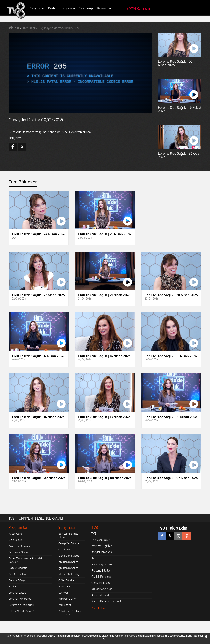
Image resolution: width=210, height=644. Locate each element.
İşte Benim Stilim (68, 562)
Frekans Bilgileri (101, 570)
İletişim (96, 558)
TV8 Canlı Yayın (139, 9)
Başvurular (104, 8)
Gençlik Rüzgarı (18, 580)
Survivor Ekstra (17, 593)
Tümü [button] (119, 8)
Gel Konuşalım (17, 574)
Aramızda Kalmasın (20, 546)
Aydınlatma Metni (103, 595)
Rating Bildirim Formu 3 (106, 601)
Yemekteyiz (65, 605)
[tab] (23, 183)
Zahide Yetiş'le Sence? (21, 611)
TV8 (94, 534)
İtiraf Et (13, 586)
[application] (80, 73)
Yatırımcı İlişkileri (102, 546)
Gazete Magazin (18, 568)
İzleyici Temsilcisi (102, 552)
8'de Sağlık (15, 540)
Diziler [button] (52, 8)
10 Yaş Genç (15, 534)
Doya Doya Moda (69, 556)
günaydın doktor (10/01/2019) (60, 28)
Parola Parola (67, 586)
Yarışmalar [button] (37, 8)
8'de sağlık (30, 28)
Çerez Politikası (101, 583)
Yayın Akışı (86, 8)
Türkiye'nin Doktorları (21, 605)
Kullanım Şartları (102, 589)
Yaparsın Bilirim (67, 599)
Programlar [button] (68, 8)
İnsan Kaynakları (102, 564)
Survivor (63, 593)
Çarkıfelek (64, 549)
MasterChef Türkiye (70, 574)
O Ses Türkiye (66, 580)
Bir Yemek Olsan (18, 552)
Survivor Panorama (20, 599)
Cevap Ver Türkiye (69, 543)
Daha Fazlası (98, 608)
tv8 (17, 28)
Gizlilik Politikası (101, 577)
